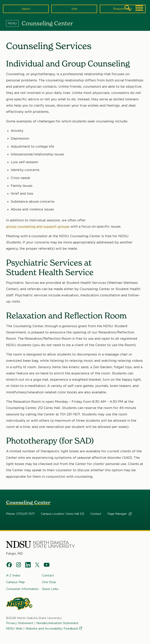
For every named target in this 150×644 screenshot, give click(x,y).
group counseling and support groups (38, 227)
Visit (74, 9)
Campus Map (15, 582)
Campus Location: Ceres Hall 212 (62, 514)
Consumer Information (22, 589)
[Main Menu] (139, 8)
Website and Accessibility (54, 629)
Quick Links (50, 589)
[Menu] (14, 23)
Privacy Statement (20, 623)
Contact (96, 514)
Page (120, 514)
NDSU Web (14, 629)
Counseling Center (28, 502)
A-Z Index (13, 575)
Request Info (123, 9)
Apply (26, 9)
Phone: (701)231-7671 (20, 514)
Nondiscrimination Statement (57, 623)
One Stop (49, 582)
